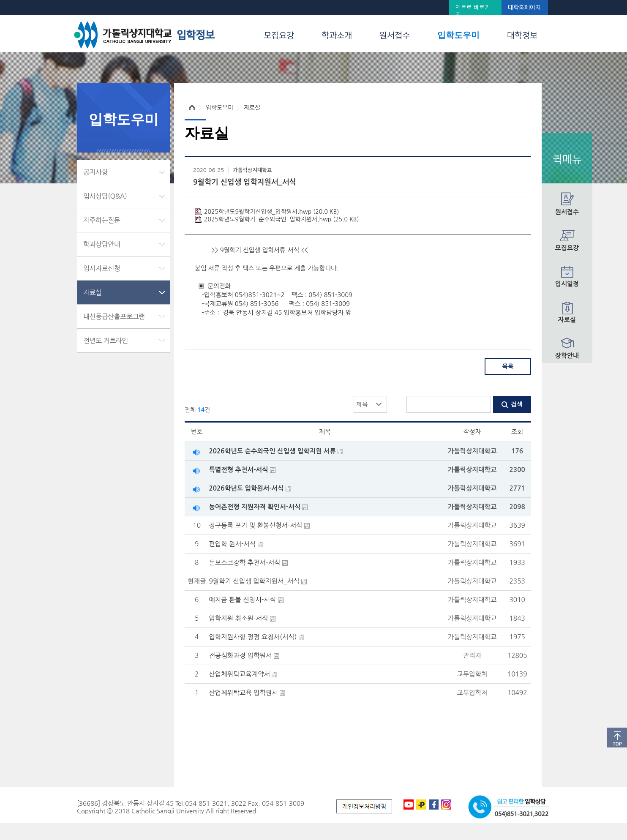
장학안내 (567, 356)
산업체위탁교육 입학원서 (243, 693)
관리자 (472, 656)
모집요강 (279, 35)
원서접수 (395, 35)
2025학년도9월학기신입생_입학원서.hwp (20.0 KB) (271, 212)
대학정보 (522, 35)
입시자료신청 (102, 268)
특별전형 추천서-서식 (238, 470)
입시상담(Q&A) (105, 196)
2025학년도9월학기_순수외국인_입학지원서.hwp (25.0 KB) (281, 219)
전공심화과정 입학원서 (240, 656)
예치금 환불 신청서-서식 (242, 600)
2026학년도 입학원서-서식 (246, 488)
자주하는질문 (102, 220)
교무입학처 (472, 674)
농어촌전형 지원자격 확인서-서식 (255, 507)
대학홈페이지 (524, 8)
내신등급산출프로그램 (114, 316)
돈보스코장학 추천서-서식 (244, 563)
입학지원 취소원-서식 (238, 618)
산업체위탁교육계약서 (239, 674)
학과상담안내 (102, 244)
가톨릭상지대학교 (252, 170)
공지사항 (95, 172)
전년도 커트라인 (106, 341)
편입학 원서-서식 (232, 544)
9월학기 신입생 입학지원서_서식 (254, 581)
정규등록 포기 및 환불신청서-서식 (255, 525)
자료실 (567, 320)
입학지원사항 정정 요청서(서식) (253, 637)
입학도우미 (458, 35)
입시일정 (567, 284)
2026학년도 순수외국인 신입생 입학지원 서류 (272, 451)
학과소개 (337, 35)
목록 (508, 366)
